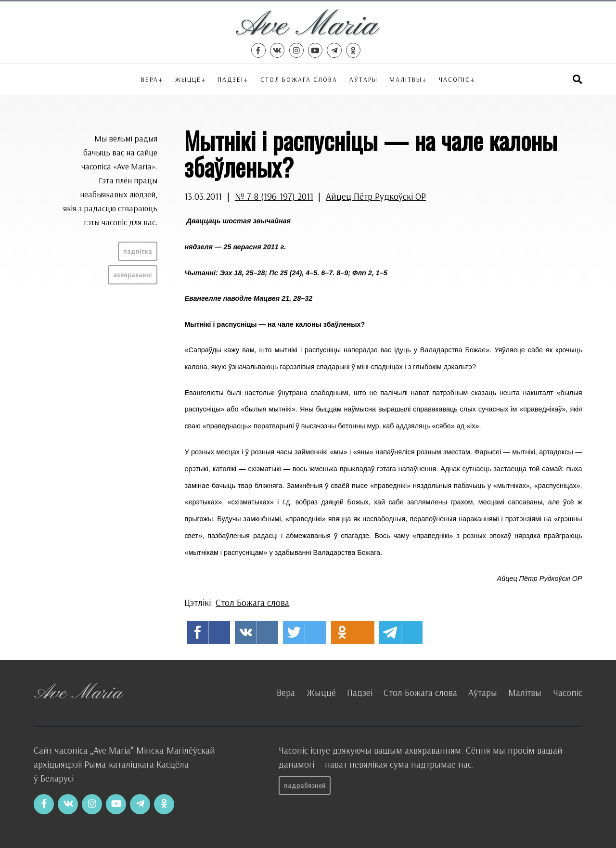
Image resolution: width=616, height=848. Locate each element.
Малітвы (406, 79)
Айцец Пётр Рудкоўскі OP (376, 196)
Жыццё (188, 79)
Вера (150, 79)
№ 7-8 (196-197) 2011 (274, 196)
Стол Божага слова (299, 79)
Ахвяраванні (133, 275)
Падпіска (138, 251)
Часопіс (568, 693)
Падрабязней (305, 785)
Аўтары (364, 79)
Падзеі (231, 79)
